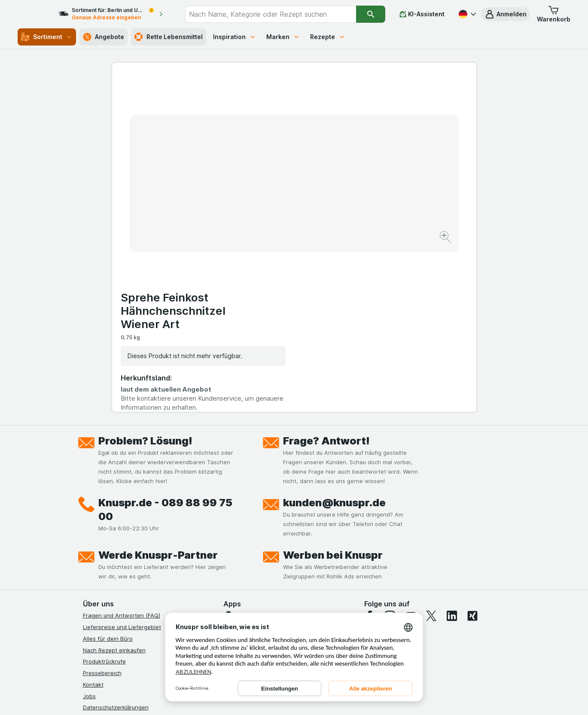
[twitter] (431, 446)
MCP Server (99, 606)
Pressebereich (102, 503)
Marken (283, 37)
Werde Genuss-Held (110, 572)
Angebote (104, 37)
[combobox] (279, 14)
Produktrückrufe (104, 491)
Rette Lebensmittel (169, 37)
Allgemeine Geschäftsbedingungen (130, 549)
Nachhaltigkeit (102, 583)
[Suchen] (370, 14)
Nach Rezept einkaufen (114, 480)
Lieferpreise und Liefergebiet (122, 457)
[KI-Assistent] (422, 14)
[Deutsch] (466, 14)
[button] (506, 14)
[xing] (472, 446)
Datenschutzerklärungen (116, 537)
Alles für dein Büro (108, 469)
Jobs (89, 526)
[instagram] (390, 446)
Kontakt (93, 514)
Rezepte (328, 37)
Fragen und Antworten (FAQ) (122, 445)
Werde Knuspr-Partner (158, 385)
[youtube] (411, 446)
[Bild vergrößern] (264, 211)
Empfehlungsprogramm (114, 595)
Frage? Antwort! (326, 271)
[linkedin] (452, 446)
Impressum (97, 560)
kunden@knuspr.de (334, 333)
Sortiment (47, 37)
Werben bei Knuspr (333, 385)
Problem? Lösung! (145, 271)
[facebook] (369, 446)
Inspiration (235, 37)
